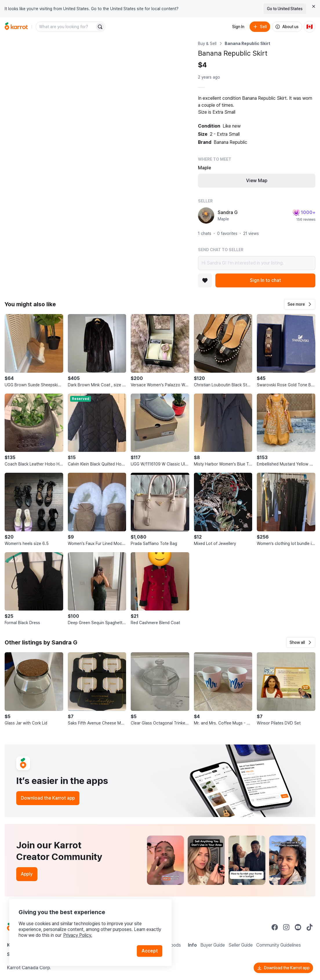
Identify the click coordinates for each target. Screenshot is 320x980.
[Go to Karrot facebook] (275, 927)
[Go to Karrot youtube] (298, 927)
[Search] (100, 27)
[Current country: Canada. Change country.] (310, 27)
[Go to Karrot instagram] (286, 927)
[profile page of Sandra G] (206, 215)
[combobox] (66, 27)
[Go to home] (16, 27)
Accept (150, 951)
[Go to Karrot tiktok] (310, 927)
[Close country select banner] (314, 6)
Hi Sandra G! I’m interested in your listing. (257, 263)
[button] (300, 304)
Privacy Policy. (78, 935)
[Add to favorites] (205, 280)
